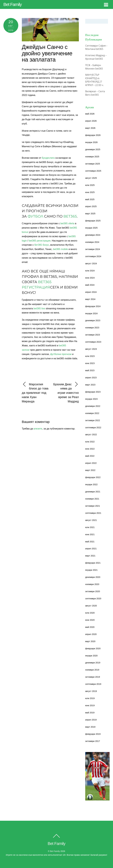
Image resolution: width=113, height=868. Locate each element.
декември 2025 (93, 149)
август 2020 (91, 606)
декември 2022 (93, 406)
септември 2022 (93, 428)
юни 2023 (90, 363)
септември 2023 (93, 342)
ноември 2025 (92, 157)
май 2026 (90, 114)
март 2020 (90, 641)
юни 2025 (90, 192)
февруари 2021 (93, 563)
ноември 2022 (92, 413)
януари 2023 (91, 399)
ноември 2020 (92, 584)
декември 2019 (93, 663)
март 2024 (90, 299)
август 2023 (91, 349)
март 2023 (90, 385)
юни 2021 (90, 534)
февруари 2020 (93, 649)
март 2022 (90, 470)
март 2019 (90, 727)
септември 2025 (93, 171)
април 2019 (91, 720)
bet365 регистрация (40, 241)
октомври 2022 (93, 420)
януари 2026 (91, 142)
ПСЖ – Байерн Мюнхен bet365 (94, 67)
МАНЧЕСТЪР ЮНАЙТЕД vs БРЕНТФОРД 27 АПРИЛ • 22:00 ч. (94, 80)
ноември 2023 (92, 328)
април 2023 (91, 378)
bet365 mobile (61, 249)
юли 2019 (90, 698)
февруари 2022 (93, 477)
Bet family (55, 851)
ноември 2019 (92, 670)
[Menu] (106, 5)
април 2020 (91, 634)
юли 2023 (90, 356)
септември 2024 (93, 256)
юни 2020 (90, 620)
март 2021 (90, 556)
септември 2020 (93, 599)
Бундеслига (48, 158)
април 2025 (91, 206)
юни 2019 (90, 705)
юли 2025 (90, 185)
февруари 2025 (93, 221)
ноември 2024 (92, 242)
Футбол (35, 216)
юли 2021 (90, 527)
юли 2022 (90, 442)
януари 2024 (91, 313)
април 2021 (91, 549)
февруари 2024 (93, 306)
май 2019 (90, 713)
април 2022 (91, 463)
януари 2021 (91, 570)
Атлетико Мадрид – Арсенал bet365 (96, 57)
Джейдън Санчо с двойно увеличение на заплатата (47, 53)
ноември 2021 (92, 499)
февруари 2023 (93, 392)
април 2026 (91, 121)
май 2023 (90, 370)
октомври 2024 (93, 249)
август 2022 (91, 435)
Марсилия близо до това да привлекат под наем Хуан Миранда (35, 393)
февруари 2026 (93, 135)
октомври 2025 (93, 164)
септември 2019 (93, 684)
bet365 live (39, 308)
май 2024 (90, 285)
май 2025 (90, 199)
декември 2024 (93, 235)
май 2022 (90, 456)
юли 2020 (90, 613)
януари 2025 (91, 228)
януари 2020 (91, 656)
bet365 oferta (67, 223)
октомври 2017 (93, 741)
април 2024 (91, 292)
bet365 (70, 216)
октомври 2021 (93, 506)
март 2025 (90, 214)
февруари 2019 (93, 734)
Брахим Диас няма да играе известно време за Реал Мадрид (66, 393)
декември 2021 (93, 492)
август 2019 (91, 691)
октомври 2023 (93, 335)
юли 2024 (90, 271)
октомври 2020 (93, 591)
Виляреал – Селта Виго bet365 (95, 93)
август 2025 (91, 178)
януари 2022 (91, 484)
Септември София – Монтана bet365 (96, 47)
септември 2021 (93, 513)
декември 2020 (93, 577)
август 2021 (91, 520)
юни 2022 (90, 449)
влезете (38, 429)
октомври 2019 (93, 677)
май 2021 (90, 542)
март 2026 (90, 128)
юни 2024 (90, 278)
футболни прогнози (61, 354)
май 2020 (90, 627)
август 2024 (91, 264)
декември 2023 (93, 320)
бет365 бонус (42, 245)
